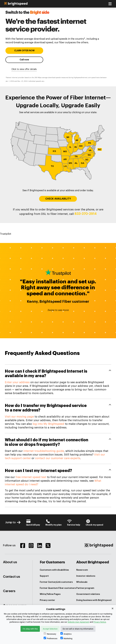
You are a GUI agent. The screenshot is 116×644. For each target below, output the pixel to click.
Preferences (50, 638)
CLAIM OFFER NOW (24, 51)
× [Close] (113, 608)
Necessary (50, 634)
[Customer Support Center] (74, 522)
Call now (24, 60)
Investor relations (86, 576)
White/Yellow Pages (50, 594)
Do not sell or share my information (78, 629)
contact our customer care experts (58, 458)
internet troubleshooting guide (44, 451)
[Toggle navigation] (110, 4)
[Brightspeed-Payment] (33, 522)
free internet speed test (31, 477)
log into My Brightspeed (48, 424)
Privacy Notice (100, 622)
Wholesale (82, 582)
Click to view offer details (24, 69)
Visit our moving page (19, 417)
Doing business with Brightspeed (94, 600)
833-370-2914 (86, 214)
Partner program (85, 588)
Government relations (88, 594)
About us (10, 562)
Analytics (66, 634)
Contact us (12, 577)
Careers (9, 591)
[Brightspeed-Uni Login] (54, 522)
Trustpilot (6, 234)
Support (44, 576)
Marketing (66, 638)
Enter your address (17, 382)
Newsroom (82, 570)
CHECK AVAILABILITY (58, 199)
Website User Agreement (78, 622)
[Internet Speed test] (94, 522)
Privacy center (47, 600)
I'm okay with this (30, 629)
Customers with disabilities (54, 570)
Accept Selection (50, 629)
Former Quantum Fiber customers (58, 588)
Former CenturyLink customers (56, 582)
